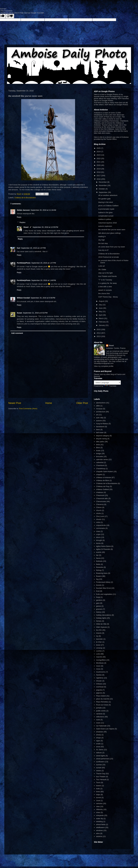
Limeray (99, 648)
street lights (101, 756)
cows (98, 531)
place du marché (103, 699)
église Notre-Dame (103, 546)
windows (99, 830)
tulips (98, 795)
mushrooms (101, 672)
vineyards (100, 815)
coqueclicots (101, 525)
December (103, 182)
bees (98, 430)
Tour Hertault (101, 780)
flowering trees (102, 573)
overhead (100, 687)
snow (98, 747)
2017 (99, 176)
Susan (19, 313)
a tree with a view (105, 287)
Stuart (26, 227)
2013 (99, 336)
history (99, 612)
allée (98, 406)
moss (98, 669)
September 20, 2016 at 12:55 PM (45, 227)
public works (101, 711)
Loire (98, 654)
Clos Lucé (100, 516)
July (101, 305)
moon (98, 666)
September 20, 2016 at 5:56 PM (43, 298)
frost (98, 591)
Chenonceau (101, 501)
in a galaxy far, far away (107, 283)
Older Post (82, 403)
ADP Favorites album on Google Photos (111, 100)
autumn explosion (105, 226)
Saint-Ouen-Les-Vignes (105, 729)
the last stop (103, 243)
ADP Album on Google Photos (116, 105)
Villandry (99, 809)
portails (99, 708)
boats (98, 451)
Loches (99, 651)
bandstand (100, 427)
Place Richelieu (102, 702)
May (101, 311)
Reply (19, 217)
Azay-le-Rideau (102, 424)
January (102, 325)
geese (98, 606)
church (99, 510)
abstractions (101, 403)
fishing (99, 570)
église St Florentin (103, 549)
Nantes (99, 675)
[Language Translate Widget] (107, 383)
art (97, 415)
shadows (100, 732)
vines (98, 812)
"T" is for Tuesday (105, 280)
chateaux (100, 492)
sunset (99, 768)
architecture (101, 412)
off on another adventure (108, 195)
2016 (99, 179)
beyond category (103, 436)
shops (98, 738)
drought (99, 540)
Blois (98, 448)
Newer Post (15, 403)
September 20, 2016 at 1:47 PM (44, 263)
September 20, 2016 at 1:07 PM (33, 248)
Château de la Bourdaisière (25, 198)
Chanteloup (101, 469)
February (103, 322)
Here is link (98, 137)
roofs (98, 720)
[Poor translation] (10, 16)
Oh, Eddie (102, 269)
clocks (99, 513)
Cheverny (100, 504)
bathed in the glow (105, 212)
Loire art (101, 266)
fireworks (100, 567)
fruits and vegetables (104, 594)
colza (98, 522)
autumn (99, 421)
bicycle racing (101, 439)
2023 (99, 155)
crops (98, 534)
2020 (99, 165)
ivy (97, 636)
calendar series (102, 459)
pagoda (99, 690)
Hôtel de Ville (101, 624)
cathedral (100, 462)
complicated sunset (106, 216)
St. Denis (100, 750)
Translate (110, 386)
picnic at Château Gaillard (108, 206)
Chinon (99, 507)
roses (98, 723)
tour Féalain (101, 777)
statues (99, 753)
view (98, 806)
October (102, 189)
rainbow (99, 714)
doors (98, 537)
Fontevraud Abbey (103, 582)
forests (99, 585)
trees (98, 792)
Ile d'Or (99, 630)
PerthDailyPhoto (24, 263)
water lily (100, 819)
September (103, 192)
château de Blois (103, 480)
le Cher (99, 642)
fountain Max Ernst (103, 588)
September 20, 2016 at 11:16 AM (43, 210)
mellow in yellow (105, 219)
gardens (99, 600)
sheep (98, 735)
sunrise (99, 765)
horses (99, 621)
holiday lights (101, 618)
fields (98, 564)
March (101, 318)
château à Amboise (104, 477)
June (101, 308)
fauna (98, 558)
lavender (99, 639)
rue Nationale (101, 726)
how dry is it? (103, 250)
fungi (98, 597)
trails (98, 789)
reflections (100, 717)
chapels (99, 474)
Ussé (98, 801)
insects (99, 633)
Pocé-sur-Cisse (102, 705)
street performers (103, 759)
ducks (98, 543)
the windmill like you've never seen (112, 230)
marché (99, 657)
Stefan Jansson (23, 210)
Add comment (17, 333)
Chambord (100, 465)
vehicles (99, 803)
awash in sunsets (105, 290)
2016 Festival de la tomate (108, 257)
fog (97, 579)
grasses (99, 609)
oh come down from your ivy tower (112, 247)
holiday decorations (104, 615)
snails (98, 744)
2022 (99, 158)
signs (98, 741)
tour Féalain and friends (107, 276)
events (99, 552)
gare (98, 603)
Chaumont (100, 495)
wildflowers (100, 827)
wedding (99, 821)
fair (97, 555)
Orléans (99, 684)
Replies (22, 222)
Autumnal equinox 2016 (107, 223)
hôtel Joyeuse (101, 627)
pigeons (99, 693)
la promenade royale (106, 209)
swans (99, 771)
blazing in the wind (105, 202)
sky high (101, 240)
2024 (99, 152)
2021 (99, 162)
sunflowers (100, 762)
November (103, 185)
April (101, 315)
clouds (99, 519)
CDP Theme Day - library (108, 297)
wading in (102, 236)
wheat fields (101, 824)
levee (98, 645)
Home (49, 403)
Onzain (99, 681)
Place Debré (101, 696)
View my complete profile (104, 366)
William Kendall (23, 298)
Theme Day (101, 774)
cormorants (100, 528)
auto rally (100, 418)
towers (99, 786)
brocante (100, 456)
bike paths (100, 442)
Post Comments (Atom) (28, 409)
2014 (99, 333)
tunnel (98, 798)
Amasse (99, 409)
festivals (99, 561)
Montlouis (100, 663)
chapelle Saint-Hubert (105, 472)
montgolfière (101, 660)
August (102, 301)
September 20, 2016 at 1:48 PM (44, 280)
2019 (99, 169)
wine (98, 833)
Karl (19, 248)
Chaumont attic (102, 498)
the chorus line (104, 293)
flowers (99, 576)
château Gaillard (102, 489)
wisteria (99, 836)
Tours (98, 782)
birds (98, 445)
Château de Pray (103, 486)
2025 (99, 148)
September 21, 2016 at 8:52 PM (35, 313)
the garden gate (104, 199)
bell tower (100, 433)
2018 (99, 172)
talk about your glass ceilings (109, 233)
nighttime (100, 678)
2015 (99, 329)
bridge (99, 453)
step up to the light (105, 273)
